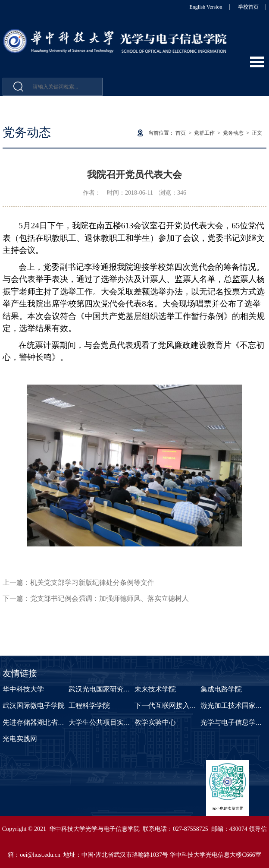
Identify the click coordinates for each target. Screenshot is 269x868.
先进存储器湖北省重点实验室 (47, 722)
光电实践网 (20, 739)
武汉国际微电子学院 (34, 705)
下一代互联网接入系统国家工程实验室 (193, 705)
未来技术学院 (155, 689)
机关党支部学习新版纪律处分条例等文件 (92, 582)
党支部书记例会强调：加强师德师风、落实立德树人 (109, 598)
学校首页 (248, 7)
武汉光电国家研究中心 (103, 689)
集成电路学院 (221, 689)
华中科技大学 (23, 689)
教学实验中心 (155, 722)
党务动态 (233, 133)
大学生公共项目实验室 (103, 722)
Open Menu (257, 62)
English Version (206, 7)
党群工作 (204, 133)
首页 (181, 133)
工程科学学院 (89, 705)
